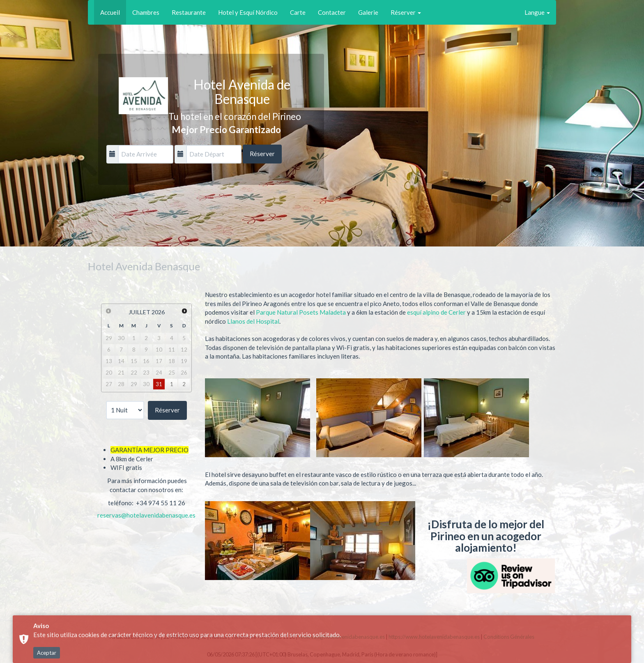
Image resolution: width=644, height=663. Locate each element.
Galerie (368, 12)
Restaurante (189, 12)
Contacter (332, 12)
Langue (537, 12)
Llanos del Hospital (253, 321)
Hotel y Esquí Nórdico (248, 12)
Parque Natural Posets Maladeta (301, 312)
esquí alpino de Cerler (437, 312)
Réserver (406, 12)
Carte (298, 12)
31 (159, 384)
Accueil (110, 12)
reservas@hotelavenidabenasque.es (146, 515)
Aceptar (47, 653)
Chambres (146, 12)
